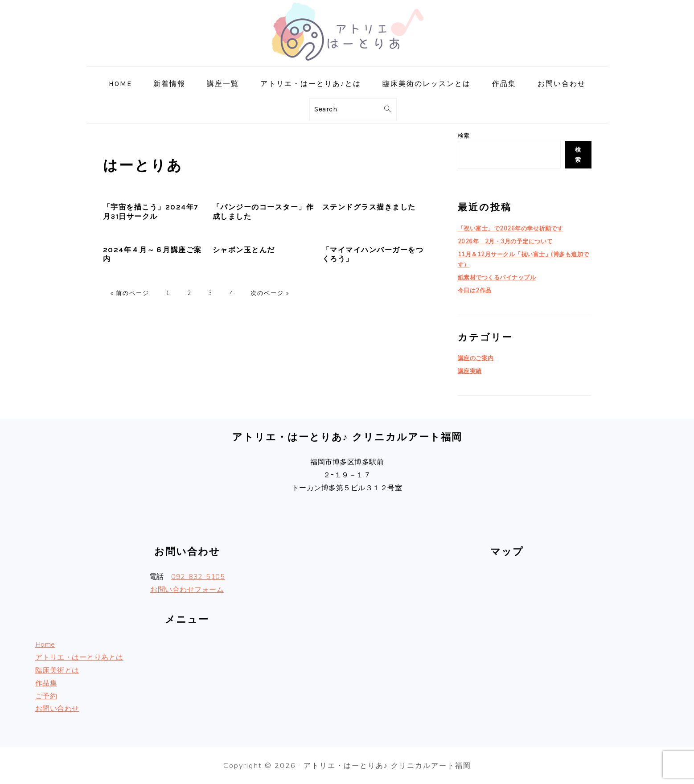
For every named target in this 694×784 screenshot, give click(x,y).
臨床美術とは (57, 670)
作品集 (46, 683)
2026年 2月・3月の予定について (505, 241)
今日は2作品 (475, 290)
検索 (464, 135)
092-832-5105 (198, 576)
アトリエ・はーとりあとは (79, 657)
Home (45, 644)
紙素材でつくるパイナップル (497, 277)
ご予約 (46, 696)
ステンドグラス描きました (369, 207)
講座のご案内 (476, 358)
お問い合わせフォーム (187, 589)
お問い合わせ (57, 708)
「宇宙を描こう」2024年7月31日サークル (151, 212)
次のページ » (270, 293)
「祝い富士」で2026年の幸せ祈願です (511, 228)
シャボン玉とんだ (244, 250)
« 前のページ (130, 293)
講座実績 (470, 371)
